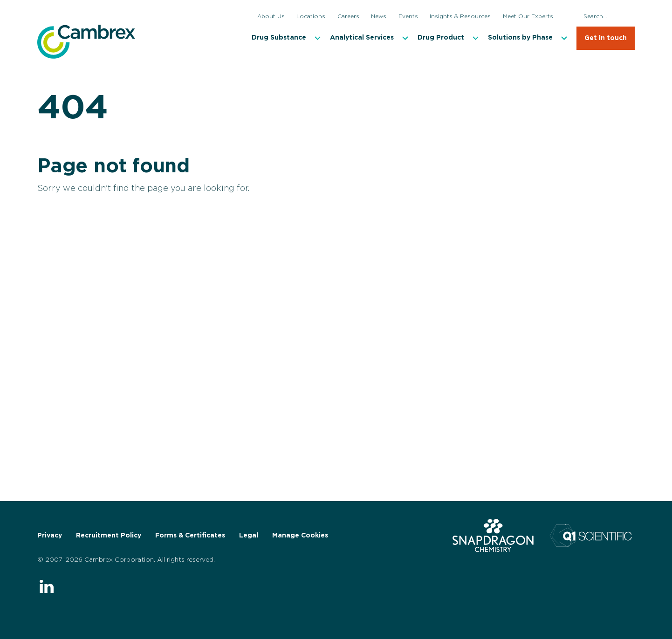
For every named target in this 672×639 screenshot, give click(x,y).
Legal (249, 536)
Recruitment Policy (109, 536)
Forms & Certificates (190, 536)
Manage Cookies (300, 536)
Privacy (50, 536)
